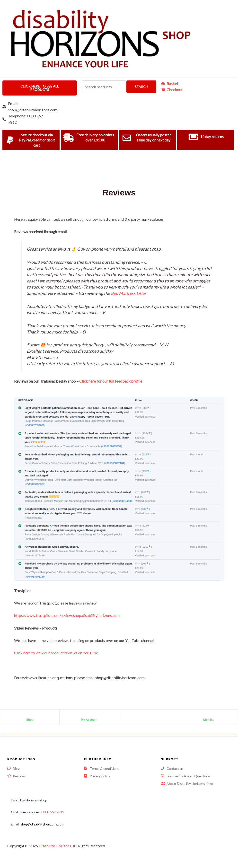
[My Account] (89, 716)
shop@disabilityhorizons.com (42, 824)
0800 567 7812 (53, 812)
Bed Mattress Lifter (129, 293)
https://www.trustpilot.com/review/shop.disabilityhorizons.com (67, 615)
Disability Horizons (55, 846)
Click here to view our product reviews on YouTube (56, 653)
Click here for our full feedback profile (111, 381)
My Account (89, 720)
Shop (30, 720)
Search (141, 87)
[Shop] (30, 716)
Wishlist (208, 720)
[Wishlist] (208, 716)
